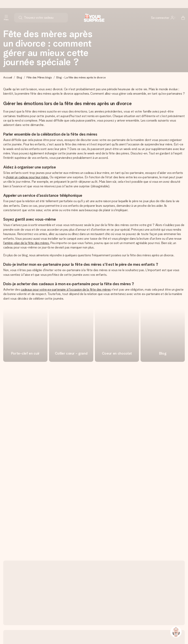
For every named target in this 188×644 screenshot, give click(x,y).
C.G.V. (118, 633)
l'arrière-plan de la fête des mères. (26, 243)
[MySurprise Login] (163, 18)
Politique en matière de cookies (54, 633)
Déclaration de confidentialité (94, 633)
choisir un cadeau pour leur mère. (27, 177)
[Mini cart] (181, 18)
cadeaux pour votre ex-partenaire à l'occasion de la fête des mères (66, 290)
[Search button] (21, 18)
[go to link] (25, 335)
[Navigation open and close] (6, 18)
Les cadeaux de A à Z (139, 633)
